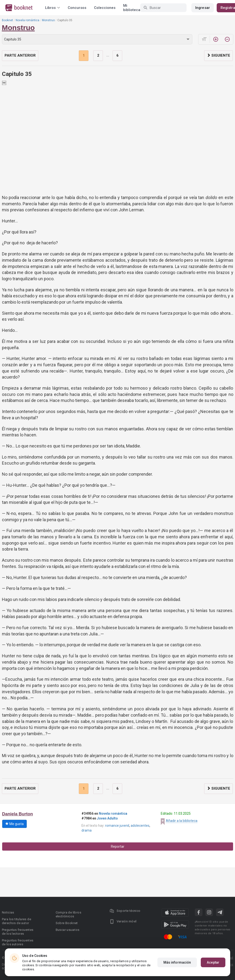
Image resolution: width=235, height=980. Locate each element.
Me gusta (14, 824)
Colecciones (105, 8)
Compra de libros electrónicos (68, 914)
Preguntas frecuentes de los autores (18, 942)
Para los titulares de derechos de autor (17, 921)
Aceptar (213, 962)
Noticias (8, 912)
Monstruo (48, 20)
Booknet (7, 20)
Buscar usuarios (68, 930)
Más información (177, 962)
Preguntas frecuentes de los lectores (18, 932)
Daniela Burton (18, 814)
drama (87, 830)
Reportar (118, 847)
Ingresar (203, 8)
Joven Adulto (107, 818)
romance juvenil (117, 826)
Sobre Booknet (67, 923)
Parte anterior (20, 55)
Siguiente (218, 55)
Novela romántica (27, 20)
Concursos (77, 8)
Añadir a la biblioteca (182, 821)
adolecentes (140, 826)
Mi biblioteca (132, 8)
